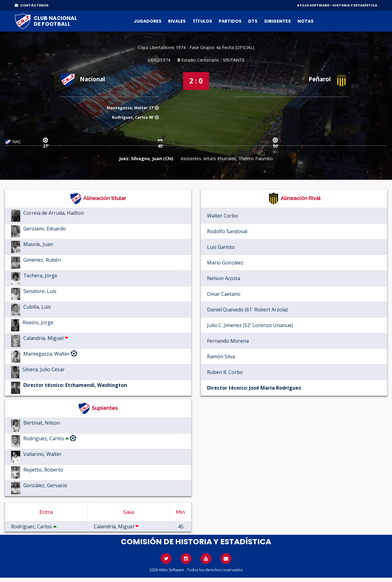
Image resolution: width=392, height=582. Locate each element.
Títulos (202, 21)
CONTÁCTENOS (32, 5)
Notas (306, 21)
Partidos (230, 21)
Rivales (177, 21)
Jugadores (148, 21)
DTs (253, 21)
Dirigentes (278, 21)
